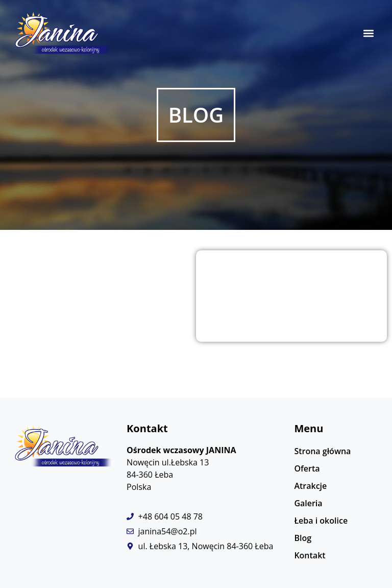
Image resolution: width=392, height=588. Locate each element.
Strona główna (322, 451)
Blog (303, 538)
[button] (369, 33)
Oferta (307, 468)
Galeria (308, 503)
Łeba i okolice (321, 521)
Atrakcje (310, 486)
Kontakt (310, 555)
